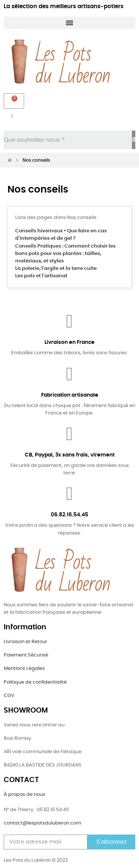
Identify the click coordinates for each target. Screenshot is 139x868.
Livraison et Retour (25, 642)
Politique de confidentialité (35, 682)
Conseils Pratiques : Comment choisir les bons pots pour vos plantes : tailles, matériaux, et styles (65, 254)
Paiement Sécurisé (26, 655)
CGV (9, 696)
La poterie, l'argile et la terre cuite (56, 269)
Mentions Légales (24, 669)
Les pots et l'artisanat (41, 276)
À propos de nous (24, 795)
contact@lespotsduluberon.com (42, 823)
